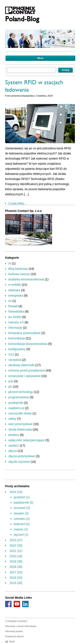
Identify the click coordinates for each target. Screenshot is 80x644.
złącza (13, 451)
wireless (14, 435)
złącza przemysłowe (22, 456)
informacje (15, 328)
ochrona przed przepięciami (27, 370)
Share (12, 642)
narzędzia (15, 360)
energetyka (16, 296)
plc (10, 387)
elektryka (14, 290)
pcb (11, 381)
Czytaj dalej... (17, 203)
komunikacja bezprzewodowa (28, 344)
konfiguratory (17, 349)
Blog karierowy (18, 269)
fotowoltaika (16, 311)
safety (12, 419)
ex (10, 301)
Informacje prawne (14, 631)
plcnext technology (21, 392)
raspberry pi (16, 408)
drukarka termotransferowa (26, 279)
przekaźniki (16, 403)
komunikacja (17, 338)
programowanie (19, 397)
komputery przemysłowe (24, 333)
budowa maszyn (19, 274)
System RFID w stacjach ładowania (34, 87)
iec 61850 (15, 317)
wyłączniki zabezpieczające (26, 440)
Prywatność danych (14, 636)
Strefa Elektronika (20, 430)
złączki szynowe (19, 462)
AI (10, 263)
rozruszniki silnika (20, 413)
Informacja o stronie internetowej (21, 626)
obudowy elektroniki (21, 365)
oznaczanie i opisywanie (24, 376)
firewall (13, 306)
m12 (11, 354)
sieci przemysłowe (20, 424)
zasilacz (14, 446)
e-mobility (15, 285)
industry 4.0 (16, 322)
